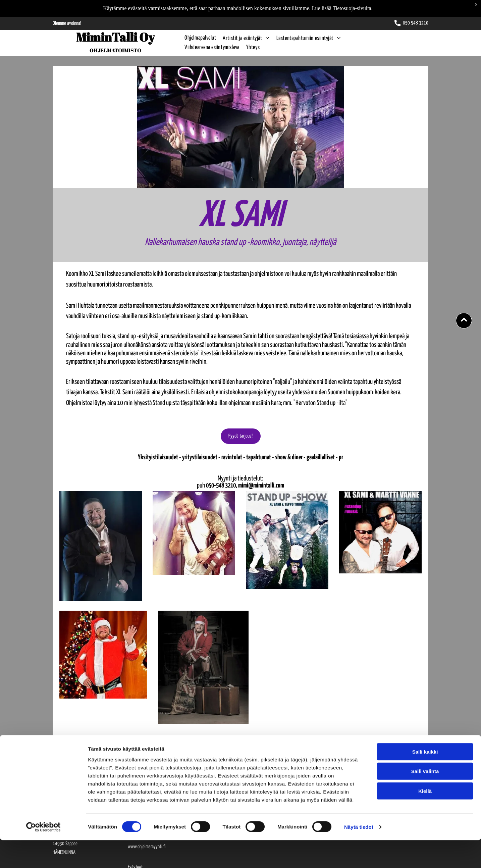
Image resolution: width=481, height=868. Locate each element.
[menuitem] (197, 38)
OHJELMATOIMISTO (115, 50)
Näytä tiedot (359, 855)
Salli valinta (425, 799)
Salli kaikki (425, 780)
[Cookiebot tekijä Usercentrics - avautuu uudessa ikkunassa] (43, 855)
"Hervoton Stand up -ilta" (320, 403)
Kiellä (425, 819)
